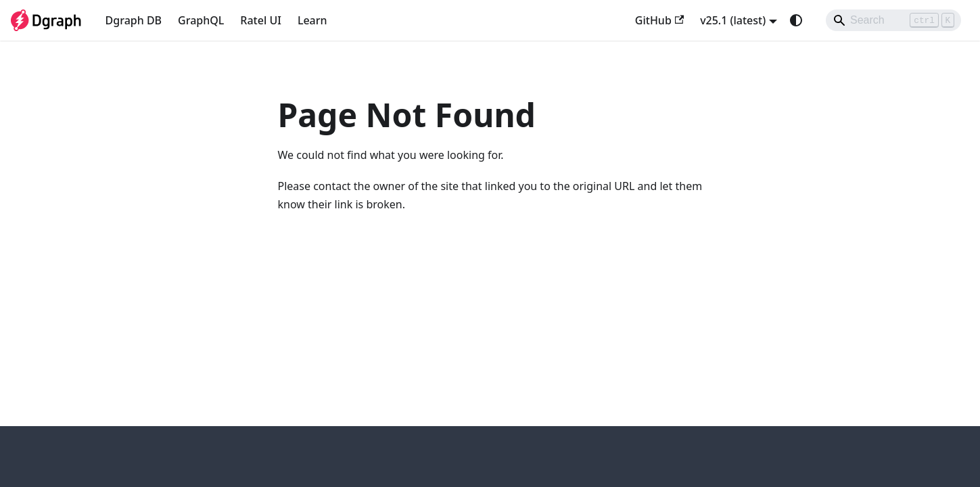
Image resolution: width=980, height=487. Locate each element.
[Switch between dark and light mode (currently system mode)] (796, 20)
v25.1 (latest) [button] (733, 20)
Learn (312, 20)
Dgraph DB (134, 20)
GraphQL (201, 20)
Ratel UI (261, 20)
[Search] (893, 20)
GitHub (659, 20)
